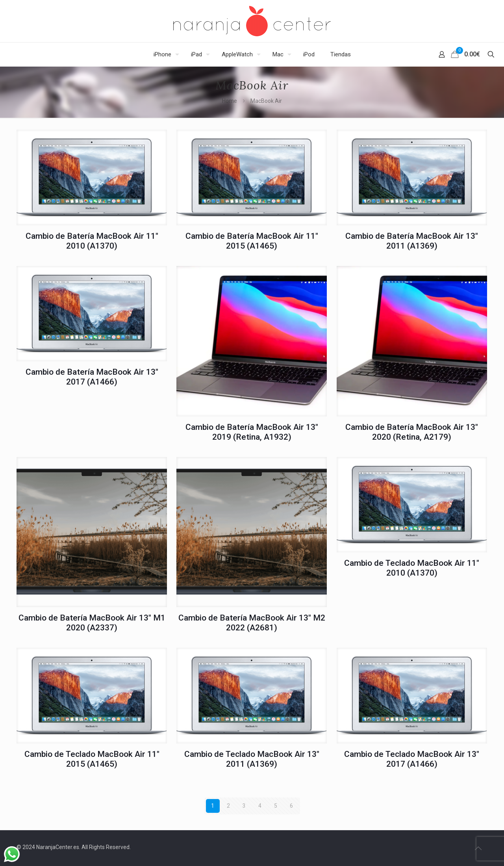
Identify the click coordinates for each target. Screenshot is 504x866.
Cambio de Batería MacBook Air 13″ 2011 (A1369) (412, 241)
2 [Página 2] (228, 806)
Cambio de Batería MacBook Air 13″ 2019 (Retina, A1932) (252, 432)
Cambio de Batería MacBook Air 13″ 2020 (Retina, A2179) (412, 432)
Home (230, 101)
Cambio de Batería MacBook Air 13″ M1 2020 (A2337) (92, 623)
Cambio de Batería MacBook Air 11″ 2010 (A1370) (92, 241)
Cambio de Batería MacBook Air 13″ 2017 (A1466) (92, 377)
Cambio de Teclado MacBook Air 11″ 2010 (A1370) (412, 568)
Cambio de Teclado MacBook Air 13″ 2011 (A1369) (252, 759)
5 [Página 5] (276, 806)
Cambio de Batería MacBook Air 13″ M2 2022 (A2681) (252, 623)
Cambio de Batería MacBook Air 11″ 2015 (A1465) (252, 241)
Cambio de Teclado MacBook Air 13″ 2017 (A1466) (412, 759)
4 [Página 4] (260, 806)
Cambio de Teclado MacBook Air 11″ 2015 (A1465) (92, 759)
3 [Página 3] (244, 806)
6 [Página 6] (291, 806)
